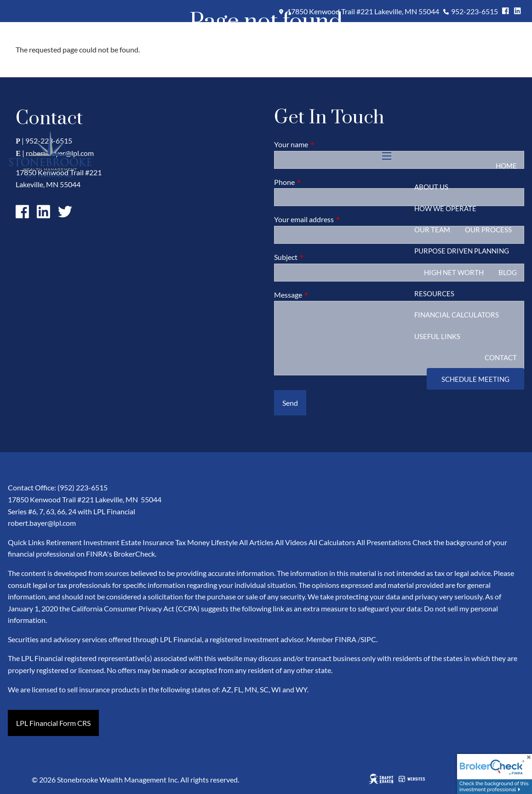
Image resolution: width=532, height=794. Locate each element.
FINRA (346, 639)
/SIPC (367, 639)
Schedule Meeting (475, 379)
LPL (427, 40)
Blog (508, 272)
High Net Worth (454, 272)
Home (506, 166)
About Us (431, 187)
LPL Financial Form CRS (53, 723)
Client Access (494, 40)
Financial (448, 40)
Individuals (439, 29)
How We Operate (445, 208)
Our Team (432, 230)
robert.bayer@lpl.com (42, 523)
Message (321, 295)
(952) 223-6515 (83, 487)
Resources (434, 293)
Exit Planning (490, 29)
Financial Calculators (457, 315)
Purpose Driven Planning (462, 251)
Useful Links (437, 336)
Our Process (488, 230)
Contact (501, 357)
